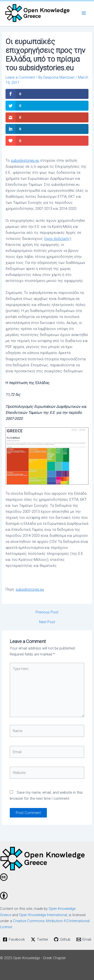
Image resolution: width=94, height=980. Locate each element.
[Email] (84, 939)
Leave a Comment (20, 77)
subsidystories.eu (25, 160)
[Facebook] (14, 939)
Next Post (47, 622)
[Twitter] (39, 939)
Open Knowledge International (43, 915)
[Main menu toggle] (84, 13)
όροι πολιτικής (58, 239)
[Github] (62, 939)
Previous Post (47, 612)
